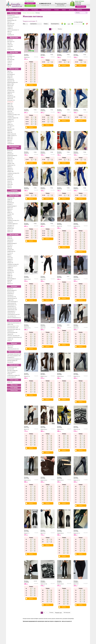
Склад (52, 55)
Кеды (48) (9, 43)
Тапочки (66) (10, 46)
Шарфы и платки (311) (12, 136)
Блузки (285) (10, 73)
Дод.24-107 (60, 226)
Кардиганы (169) (11, 159)
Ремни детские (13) (11, 306)
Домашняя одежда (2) (12, 206)
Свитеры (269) (10, 116)
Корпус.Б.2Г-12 (77, 226)
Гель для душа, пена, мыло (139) (14, 354)
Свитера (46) (10, 222)
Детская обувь (14, 52)
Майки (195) (10, 103)
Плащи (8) (9, 142)
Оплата (64, 10)
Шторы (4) (10, 341)
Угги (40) (9, 33)
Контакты (80, 10)
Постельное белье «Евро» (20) (14, 329)
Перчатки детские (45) (12, 298)
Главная (11, 10)
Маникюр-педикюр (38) (12, 361)
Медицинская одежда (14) (13, 193)
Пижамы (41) (10, 259)
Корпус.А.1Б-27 (27, 279)
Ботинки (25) (10, 40)
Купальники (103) (11, 100)
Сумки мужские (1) (11, 311)
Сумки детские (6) (11, 313)
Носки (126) (10, 105)
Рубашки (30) (10, 219)
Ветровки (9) (10, 242)
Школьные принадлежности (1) (14, 318)
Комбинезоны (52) (11, 251)
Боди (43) (9, 71)
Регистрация (31, 1)
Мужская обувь (14, 38)
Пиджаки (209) (10, 110)
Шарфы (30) (10, 276)
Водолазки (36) (11, 203)
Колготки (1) (10, 245)
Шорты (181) (10, 137)
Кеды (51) (9, 22)
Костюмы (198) (11, 214)
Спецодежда (14, 190)
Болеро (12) (10, 78)
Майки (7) (9, 255)
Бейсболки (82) (11, 79)
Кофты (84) (10, 248)
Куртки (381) (10, 89)
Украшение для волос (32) (13, 349)
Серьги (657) (10, 347)
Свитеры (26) (10, 175)
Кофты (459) (10, 87)
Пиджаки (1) (10, 261)
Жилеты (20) (10, 157)
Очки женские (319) (12, 297)
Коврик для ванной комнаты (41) (14, 323)
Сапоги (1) (10, 63)
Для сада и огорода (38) (12, 371)
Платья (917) (10, 168)
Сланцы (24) (10, 45)
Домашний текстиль (14, 321)
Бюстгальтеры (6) (11, 74)
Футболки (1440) (11, 129)
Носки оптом (14, 390)
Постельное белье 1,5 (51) (13, 326)
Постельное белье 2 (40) (13, 328)
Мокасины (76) (11, 25)
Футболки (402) (11, 229)
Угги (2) (9, 48)
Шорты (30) (10, 183)
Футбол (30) (10, 382)
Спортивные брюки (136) (13, 118)
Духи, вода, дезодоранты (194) (14, 356)
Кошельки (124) (11, 292)
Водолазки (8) (10, 154)
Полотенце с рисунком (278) (13, 336)
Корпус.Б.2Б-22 (60, 376)
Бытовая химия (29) (11, 377)
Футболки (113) (11, 272)
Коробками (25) (11, 50)
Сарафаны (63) (10, 120)
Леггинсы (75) (10, 102)
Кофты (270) (10, 160)
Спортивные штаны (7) (12, 266)
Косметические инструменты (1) (14, 359)
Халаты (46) (10, 132)
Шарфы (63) (10, 200)
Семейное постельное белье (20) (15, 337)
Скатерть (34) (10, 339)
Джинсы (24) (10, 208)
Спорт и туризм (14, 380)
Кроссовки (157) (11, 42)
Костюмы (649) (11, 250)
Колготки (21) (10, 95)
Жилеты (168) (10, 86)
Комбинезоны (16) (11, 165)
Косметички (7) (11, 294)
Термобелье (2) (11, 121)
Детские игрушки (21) (12, 290)
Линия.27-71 (27, 533)
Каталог (18, 10)
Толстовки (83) (10, 271)
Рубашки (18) (10, 263)
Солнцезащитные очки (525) (13, 315)
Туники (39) (10, 176)
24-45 (68, 325)
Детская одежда (14, 235)
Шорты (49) (10, 277)
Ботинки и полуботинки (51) (13, 17)
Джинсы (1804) (11, 84)
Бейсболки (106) (11, 198)
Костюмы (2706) (11, 91)
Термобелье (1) (11, 227)
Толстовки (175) (11, 225)
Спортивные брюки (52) (12, 224)
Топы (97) (9, 128)
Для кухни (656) (11, 369)
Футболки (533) (11, 180)
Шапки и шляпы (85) (12, 134)
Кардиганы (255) (11, 92)
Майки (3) (9, 216)
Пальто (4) (9, 188)
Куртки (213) (10, 162)
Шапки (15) (10, 274)
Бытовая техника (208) (12, 367)
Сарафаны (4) (10, 268)
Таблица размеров (46, 10)
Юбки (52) (9, 186)
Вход (26, 1)
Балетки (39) (10, 19)
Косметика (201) (11, 357)
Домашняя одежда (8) (12, 243)
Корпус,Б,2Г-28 (77, 429)
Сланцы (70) (10, 27)
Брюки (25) (10, 201)
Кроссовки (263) (11, 24)
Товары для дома (14, 365)
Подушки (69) (10, 334)
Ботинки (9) (10, 55)
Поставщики (35, 10)
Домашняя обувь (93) (12, 20)
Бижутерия (14, 343)
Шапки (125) (10, 232)
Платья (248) (10, 258)
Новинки (26, 10)
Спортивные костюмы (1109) (14, 115)
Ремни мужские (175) (12, 305)
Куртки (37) (10, 247)
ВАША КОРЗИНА (80, 1)
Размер (46, 24)
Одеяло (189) (10, 325)
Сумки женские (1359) (12, 310)
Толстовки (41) (10, 178)
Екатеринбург (61, 5)
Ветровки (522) (11, 108)
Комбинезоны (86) (11, 97)
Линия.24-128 (77, 279)
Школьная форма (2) (12, 279)
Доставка (71, 10)
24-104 (35, 581)
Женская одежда (14, 69)
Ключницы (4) (10, 295)
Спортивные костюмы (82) (13, 264)
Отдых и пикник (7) (11, 372)
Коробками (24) (11, 35)
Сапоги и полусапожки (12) (13, 30)
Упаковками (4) (11, 144)
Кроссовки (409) (11, 60)
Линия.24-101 (27, 376)
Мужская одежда (14, 196)
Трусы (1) (9, 123)
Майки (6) (9, 167)
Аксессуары (14, 286)
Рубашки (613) (10, 113)
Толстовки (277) (11, 126)
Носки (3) (9, 256)
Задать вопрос (30, 3)
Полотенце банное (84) (12, 333)
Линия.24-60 (27, 57)
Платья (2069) (10, 107)
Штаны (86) (10, 280)
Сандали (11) (10, 28)
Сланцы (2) (10, 61)
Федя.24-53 (76, 328)
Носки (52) (10, 217)
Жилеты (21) (10, 209)
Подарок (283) (10, 300)
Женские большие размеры (14, 147)
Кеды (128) (10, 58)
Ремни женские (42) (12, 303)
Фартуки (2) (10, 131)
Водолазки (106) (11, 81)
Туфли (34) (10, 65)
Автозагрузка (67, 613)
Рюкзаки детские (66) (12, 308)
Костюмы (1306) (11, 164)
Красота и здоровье (14, 352)
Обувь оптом (14, 385)
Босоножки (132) (11, 56)
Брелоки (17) (10, 289)
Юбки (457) (10, 140)
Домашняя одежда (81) (12, 156)
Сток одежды (14, 388)
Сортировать (33, 24)
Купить (31, 85)
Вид (24, 24)
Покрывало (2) (10, 331)
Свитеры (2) (10, 269)
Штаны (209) (10, 185)
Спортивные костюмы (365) (13, 173)
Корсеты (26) (10, 99)
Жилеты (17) (10, 284)
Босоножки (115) (11, 16)
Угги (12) (9, 66)
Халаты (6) (10, 181)
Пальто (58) (10, 112)
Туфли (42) (10, 32)
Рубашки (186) (10, 172)
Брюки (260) (10, 76)
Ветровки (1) (10, 204)
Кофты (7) (9, 211)
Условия (56, 10)
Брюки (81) (10, 152)
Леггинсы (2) (10, 253)
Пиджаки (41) (10, 170)
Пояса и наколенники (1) (13, 302)
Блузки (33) (10, 239)
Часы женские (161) (12, 316)
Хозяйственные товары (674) (14, 375)
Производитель (55, 24)
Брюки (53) (10, 237)
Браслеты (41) (10, 346)
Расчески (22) (10, 362)
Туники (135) (10, 124)
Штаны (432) (10, 139)
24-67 (68, 277)
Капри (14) (10, 94)
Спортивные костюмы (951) (13, 221)
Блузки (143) (10, 151)
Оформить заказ (81, 7)
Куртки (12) (10, 212)
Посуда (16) (10, 374)
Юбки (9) (9, 282)
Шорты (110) (10, 230)
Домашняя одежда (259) (13, 83)
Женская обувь (14, 13)
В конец (60, 29)
